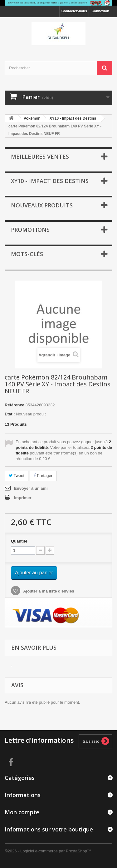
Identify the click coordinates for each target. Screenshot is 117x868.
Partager (43, 476)
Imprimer (23, 498)
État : (10, 414)
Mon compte (22, 812)
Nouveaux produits (42, 205)
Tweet (17, 476)
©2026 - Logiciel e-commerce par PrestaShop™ (48, 851)
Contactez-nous (74, 11)
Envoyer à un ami (31, 488)
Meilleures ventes (40, 156)
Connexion (100, 11)
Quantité (19, 541)
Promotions (30, 230)
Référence (15, 405)
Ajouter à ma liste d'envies (48, 591)
